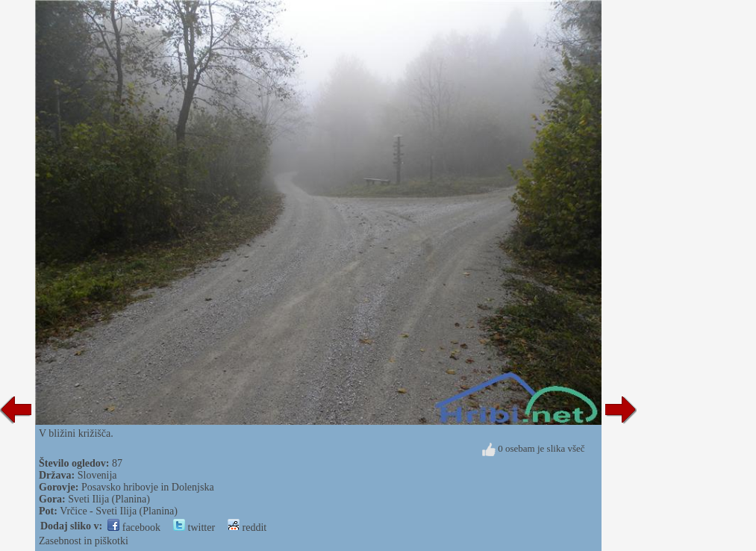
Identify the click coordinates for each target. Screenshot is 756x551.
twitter (194, 527)
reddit (247, 527)
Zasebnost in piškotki (84, 541)
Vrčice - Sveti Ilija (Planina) (119, 511)
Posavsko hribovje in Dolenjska (148, 487)
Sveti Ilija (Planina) (109, 499)
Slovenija (97, 475)
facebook (134, 527)
